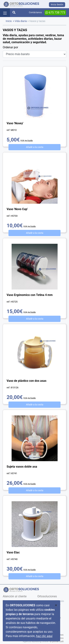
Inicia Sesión (57, 5)
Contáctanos (35, 12)
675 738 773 (55, 13)
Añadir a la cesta (35, 147)
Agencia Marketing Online (36, 641)
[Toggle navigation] (5, 13)
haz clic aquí (44, 636)
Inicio (9, 21)
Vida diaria (21, 21)
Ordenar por (10, 47)
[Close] (56, 605)
